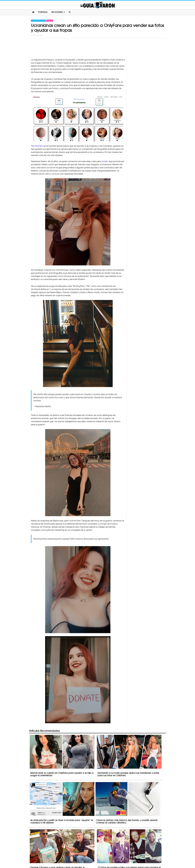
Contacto (79, 856)
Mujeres (50, 21)
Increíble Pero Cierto (38, 21)
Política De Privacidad (95, 856)
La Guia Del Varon (97, 5)
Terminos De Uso (114, 856)
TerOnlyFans (37, 147)
